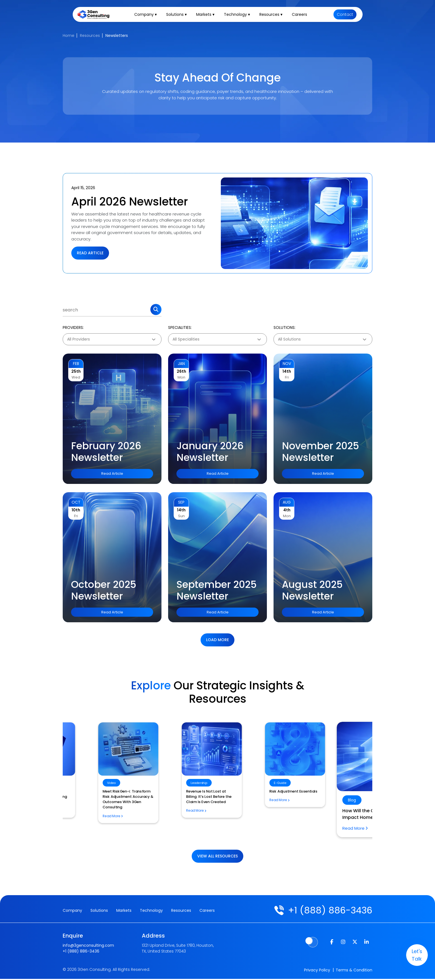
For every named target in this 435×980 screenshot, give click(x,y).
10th (76, 510)
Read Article (90, 253)
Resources (90, 35)
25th (76, 371)
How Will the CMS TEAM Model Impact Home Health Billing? (213, 815)
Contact (345, 16)
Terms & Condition (354, 971)
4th (287, 510)
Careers (301, 16)
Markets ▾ (207, 16)
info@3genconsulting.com (88, 946)
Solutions (99, 911)
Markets (124, 911)
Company (72, 911)
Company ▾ (147, 16)
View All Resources (217, 856)
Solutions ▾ (178, 16)
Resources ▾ (273, 16)
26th (181, 371)
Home (69, 35)
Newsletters (117, 35)
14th (287, 371)
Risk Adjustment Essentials (106, 791)
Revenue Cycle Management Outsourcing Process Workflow (316, 794)
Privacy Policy (317, 971)
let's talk (413, 955)
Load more (217, 640)
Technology (151, 911)
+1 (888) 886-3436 (327, 911)
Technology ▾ (239, 16)
